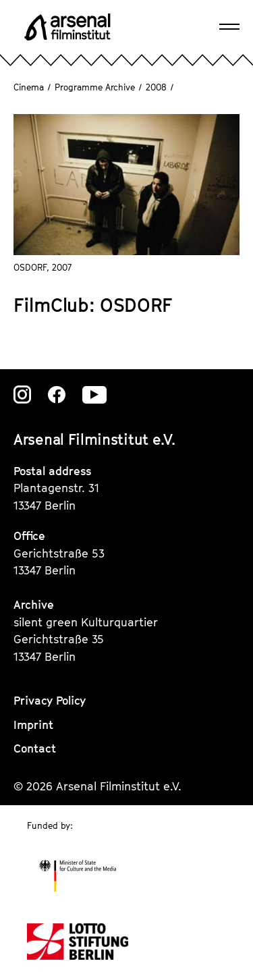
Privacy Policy (50, 701)
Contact (35, 748)
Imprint (33, 725)
